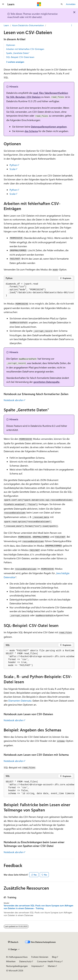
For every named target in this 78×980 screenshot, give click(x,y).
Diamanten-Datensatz (20, 701)
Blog (54, 957)
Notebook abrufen (13, 400)
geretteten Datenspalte (46, 382)
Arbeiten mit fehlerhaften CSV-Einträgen (25, 49)
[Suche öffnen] (62, 4)
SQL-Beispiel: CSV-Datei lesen (20, 57)
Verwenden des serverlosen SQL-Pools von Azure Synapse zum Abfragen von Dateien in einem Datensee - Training (38, 907)
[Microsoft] (39, 4)
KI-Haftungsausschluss (17, 957)
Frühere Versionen (40, 957)
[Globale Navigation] (3, 4)
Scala (12, 169)
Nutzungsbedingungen (17, 966)
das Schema (31, 131)
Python (13, 165)
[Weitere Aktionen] (72, 25)
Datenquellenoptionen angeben (49, 127)
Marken (51, 966)
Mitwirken (11, 961)
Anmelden (71, 4)
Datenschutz (25, 961)
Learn (6, 25)
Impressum (37, 966)
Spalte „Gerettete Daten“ (18, 53)
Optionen (11, 45)
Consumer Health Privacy (49, 961)
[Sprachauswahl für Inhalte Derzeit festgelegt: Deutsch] (13, 942)
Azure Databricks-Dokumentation (28, 25)
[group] (39, 290)
